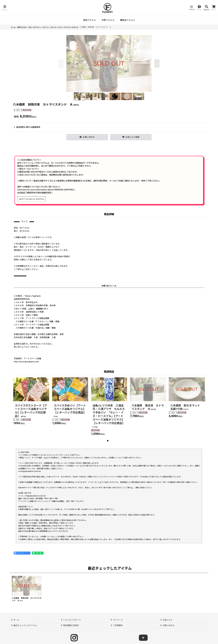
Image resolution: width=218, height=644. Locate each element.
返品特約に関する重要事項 (27, 127)
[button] (5, 8)
